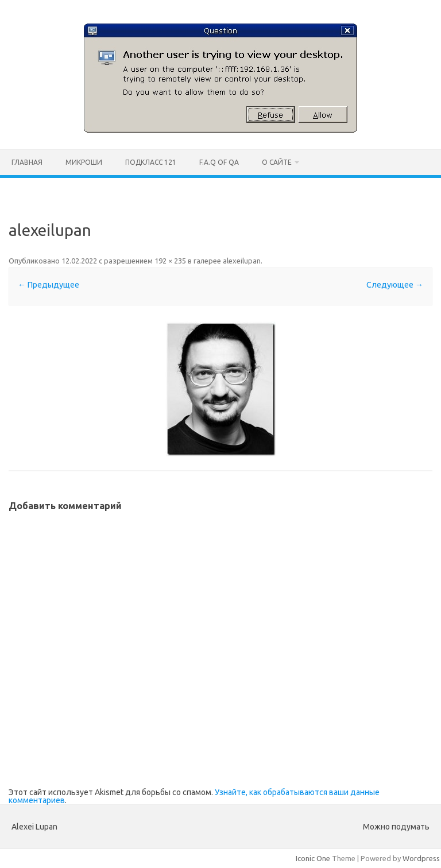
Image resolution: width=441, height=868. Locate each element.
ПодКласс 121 (151, 162)
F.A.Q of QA (219, 162)
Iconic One (313, 858)
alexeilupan (242, 261)
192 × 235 (170, 261)
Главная (27, 162)
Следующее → (395, 285)
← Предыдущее (49, 285)
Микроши (84, 162)
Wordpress (421, 858)
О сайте (277, 162)
